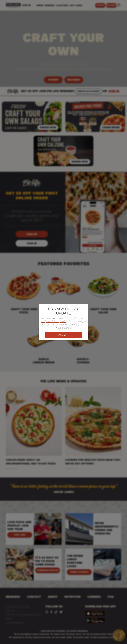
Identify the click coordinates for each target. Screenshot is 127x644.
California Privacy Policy (54, 321)
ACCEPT (63, 335)
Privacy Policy (73, 318)
